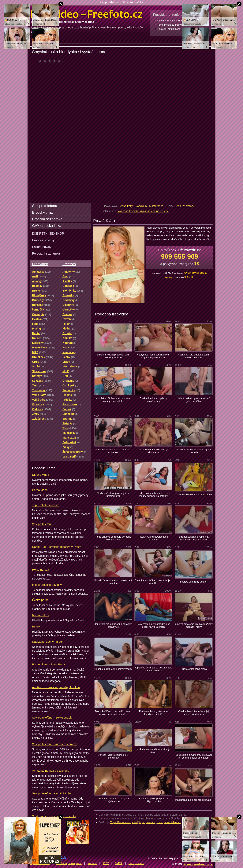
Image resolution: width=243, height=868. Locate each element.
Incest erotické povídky (47, 585)
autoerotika (104, 28)
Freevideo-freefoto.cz (199, 864)
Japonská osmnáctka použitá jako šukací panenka (153, 669)
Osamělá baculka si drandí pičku (194, 494)
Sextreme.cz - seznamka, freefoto (54, 816)
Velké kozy (126, 206)
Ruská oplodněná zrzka (194, 669)
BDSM (36, 626)
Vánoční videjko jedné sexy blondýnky (113, 756)
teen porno (119, 28)
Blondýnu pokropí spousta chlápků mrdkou (153, 800)
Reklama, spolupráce (69, 863)
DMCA (119, 863)
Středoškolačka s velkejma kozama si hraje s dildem (194, 538)
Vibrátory (189, 206)
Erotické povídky (133, 2)
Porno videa (40, 490)
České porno (40, 600)
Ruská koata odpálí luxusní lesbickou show (194, 356)
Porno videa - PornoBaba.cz (50, 664)
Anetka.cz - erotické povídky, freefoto (56, 687)
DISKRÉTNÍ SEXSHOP (48, 234)
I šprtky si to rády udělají (194, 582)
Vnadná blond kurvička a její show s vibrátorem (194, 713)
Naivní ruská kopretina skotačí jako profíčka (194, 400)
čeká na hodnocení (51, 61)
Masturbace (156, 206)
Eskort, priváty (42, 247)
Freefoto (69, 264)
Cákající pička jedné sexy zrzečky (113, 669)
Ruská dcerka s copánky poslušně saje (153, 400)
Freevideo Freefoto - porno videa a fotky (87, 14)
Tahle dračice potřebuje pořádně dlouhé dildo (113, 538)
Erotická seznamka (47, 219)
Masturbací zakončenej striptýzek (194, 800)
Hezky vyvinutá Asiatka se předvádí (153, 538)
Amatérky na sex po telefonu (51, 771)
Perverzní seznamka (46, 253)
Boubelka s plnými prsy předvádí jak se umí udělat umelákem (194, 756)
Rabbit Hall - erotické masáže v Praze (57, 547)
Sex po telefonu (109, 2)
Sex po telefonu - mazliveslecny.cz (54, 744)
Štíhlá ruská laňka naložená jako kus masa (113, 451)
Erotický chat (42, 212)
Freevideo (40, 264)
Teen (178, 206)
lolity (129, 28)
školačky (138, 28)
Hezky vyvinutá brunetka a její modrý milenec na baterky (153, 495)
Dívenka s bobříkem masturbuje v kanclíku (153, 582)
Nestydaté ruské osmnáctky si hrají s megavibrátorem (153, 356)
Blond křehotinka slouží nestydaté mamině (113, 582)
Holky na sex (41, 570)
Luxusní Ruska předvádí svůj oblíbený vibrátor (113, 356)
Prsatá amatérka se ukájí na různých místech (113, 800)
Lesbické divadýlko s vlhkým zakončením (153, 451)
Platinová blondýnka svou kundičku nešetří (153, 713)
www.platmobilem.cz (169, 822)
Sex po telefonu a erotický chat (52, 793)
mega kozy (73, 28)
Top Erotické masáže (46, 505)
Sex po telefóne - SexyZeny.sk (52, 717)
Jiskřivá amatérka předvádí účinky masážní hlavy (194, 625)
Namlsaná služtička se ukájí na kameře (194, 451)
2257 (106, 863)
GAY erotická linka (47, 226)
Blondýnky (141, 206)
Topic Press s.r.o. (121, 822)
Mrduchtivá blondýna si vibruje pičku (153, 751)
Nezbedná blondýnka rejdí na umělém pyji (113, 495)
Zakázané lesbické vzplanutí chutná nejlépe (143, 211)
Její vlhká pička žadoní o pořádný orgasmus (113, 625)
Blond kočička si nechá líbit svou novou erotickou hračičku (113, 713)
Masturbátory (40, 615)
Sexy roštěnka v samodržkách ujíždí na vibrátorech (153, 625)
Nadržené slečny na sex (48, 642)
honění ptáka (88, 28)
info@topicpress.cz (144, 822)
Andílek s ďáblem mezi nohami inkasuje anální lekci (113, 400)
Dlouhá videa (41, 475)
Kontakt (92, 863)
